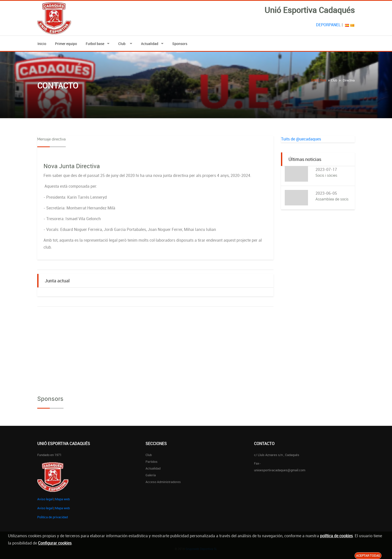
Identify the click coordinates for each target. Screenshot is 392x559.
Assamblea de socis (332, 199)
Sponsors (180, 44)
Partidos (151, 462)
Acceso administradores (163, 482)
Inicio (42, 44)
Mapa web (62, 499)
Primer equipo (66, 44)
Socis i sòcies (326, 175)
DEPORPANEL (328, 25)
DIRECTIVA (319, 80)
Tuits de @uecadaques (301, 139)
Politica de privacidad (52, 517)
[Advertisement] (318, 295)
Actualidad (150, 44)
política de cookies (336, 536)
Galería (151, 475)
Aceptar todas (368, 556)
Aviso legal (45, 499)
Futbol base (95, 44)
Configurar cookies (55, 543)
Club (123, 44)
